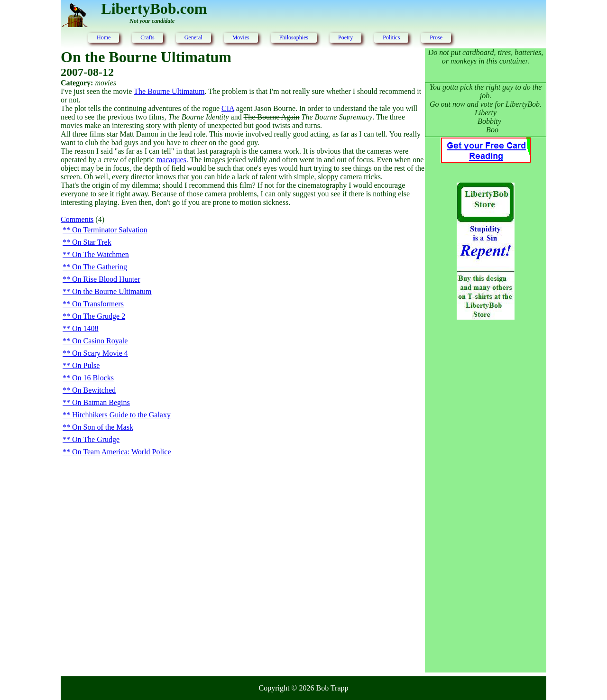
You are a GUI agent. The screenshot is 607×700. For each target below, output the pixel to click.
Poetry (345, 37)
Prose (436, 37)
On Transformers (98, 304)
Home (104, 37)
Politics (391, 37)
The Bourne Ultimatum (169, 91)
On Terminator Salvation (110, 230)
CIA (228, 108)
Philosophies (294, 37)
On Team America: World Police (122, 452)
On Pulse (86, 365)
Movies (241, 37)
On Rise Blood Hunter (106, 279)
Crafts (147, 37)
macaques (171, 160)
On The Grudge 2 (99, 316)
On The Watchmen (101, 254)
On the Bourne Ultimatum (112, 291)
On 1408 (85, 328)
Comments (77, 219)
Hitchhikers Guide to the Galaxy (121, 415)
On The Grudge (96, 439)
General (193, 37)
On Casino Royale (100, 341)
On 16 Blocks (93, 378)
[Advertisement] (486, 481)
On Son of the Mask (103, 427)
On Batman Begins (101, 402)
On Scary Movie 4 (100, 353)
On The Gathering (100, 267)
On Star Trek (92, 242)
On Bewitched (94, 390)
